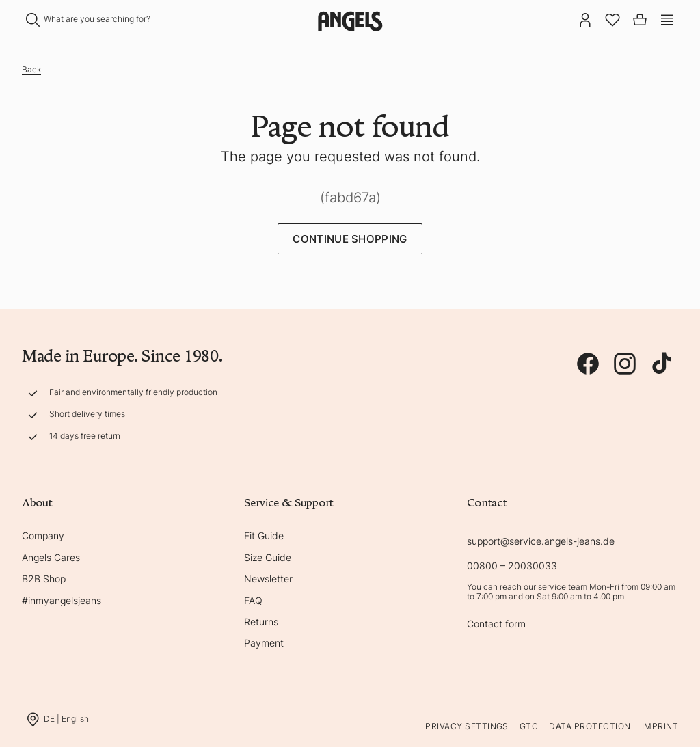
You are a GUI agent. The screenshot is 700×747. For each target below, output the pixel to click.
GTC (529, 726)
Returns (261, 622)
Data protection (590, 726)
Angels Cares (51, 557)
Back (31, 69)
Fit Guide (264, 535)
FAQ (253, 600)
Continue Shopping (350, 239)
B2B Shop (44, 579)
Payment (264, 643)
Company (43, 535)
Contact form (496, 624)
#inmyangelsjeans (62, 600)
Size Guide (268, 557)
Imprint (660, 726)
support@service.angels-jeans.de (541, 541)
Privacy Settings (467, 726)
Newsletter (268, 579)
